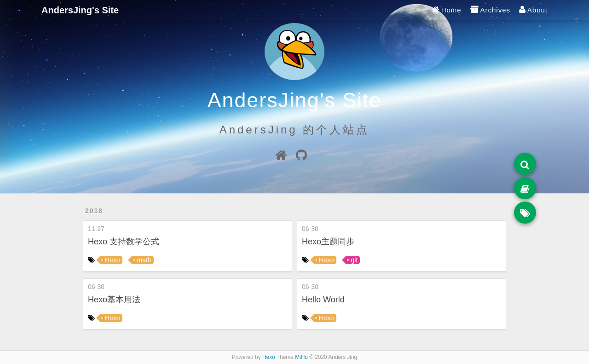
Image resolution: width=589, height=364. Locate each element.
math (144, 260)
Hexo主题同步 (328, 242)
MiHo (301, 357)
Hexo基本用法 (114, 300)
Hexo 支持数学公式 (124, 242)
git (354, 260)
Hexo (113, 260)
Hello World (323, 300)
